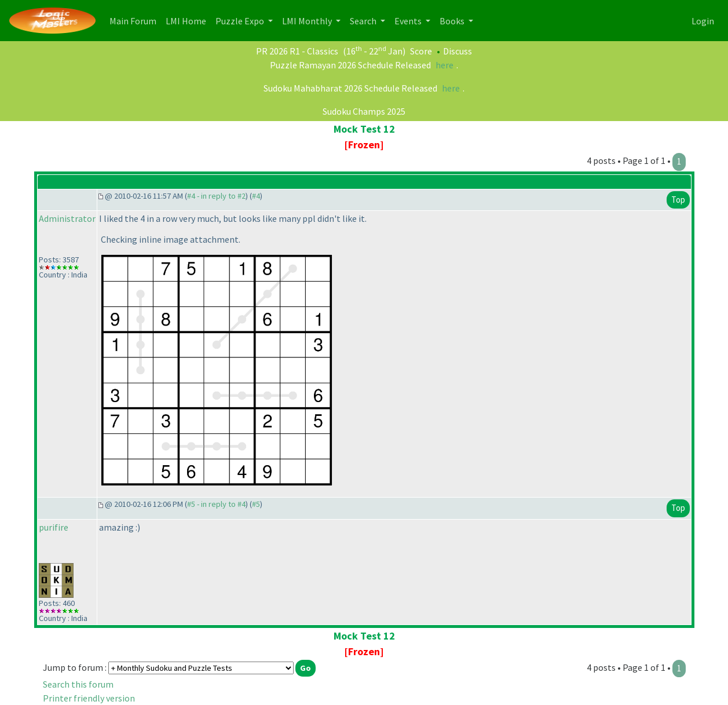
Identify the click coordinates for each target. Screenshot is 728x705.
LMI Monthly (308, 21)
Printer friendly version (89, 698)
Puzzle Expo (241, 21)
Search (364, 21)
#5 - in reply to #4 (216, 504)
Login (703, 21)
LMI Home (188, 20)
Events (409, 21)
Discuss (458, 51)
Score (421, 51)
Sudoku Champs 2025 (364, 111)
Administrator (67, 218)
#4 (256, 196)
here (445, 65)
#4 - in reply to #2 (216, 196)
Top (678, 200)
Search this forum (78, 684)
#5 (256, 504)
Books (453, 21)
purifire (54, 527)
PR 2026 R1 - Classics (297, 51)
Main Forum (135, 20)
